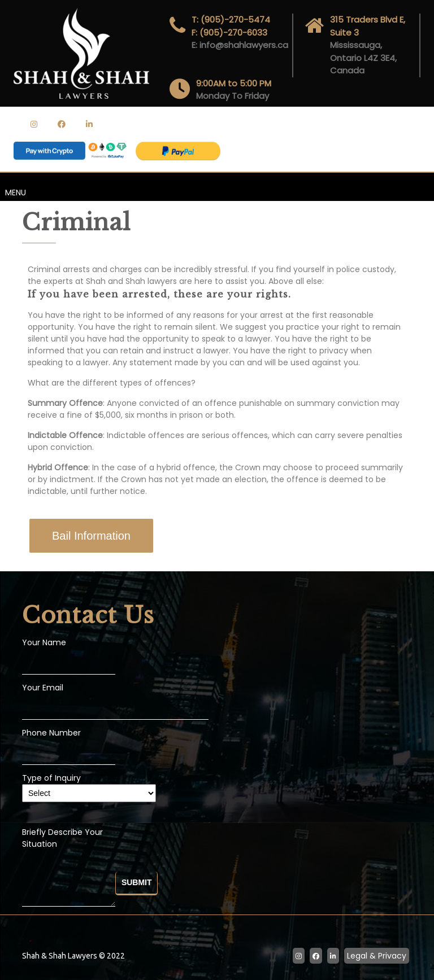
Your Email (43, 688)
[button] (91, 536)
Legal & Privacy (377, 956)
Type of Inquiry (89, 786)
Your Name (44, 642)
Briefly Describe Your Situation (69, 868)
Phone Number (51, 733)
